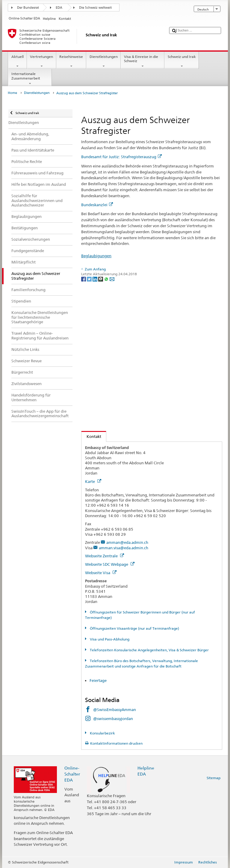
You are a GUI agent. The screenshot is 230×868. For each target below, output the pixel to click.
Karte (93, 481)
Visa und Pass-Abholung (109, 639)
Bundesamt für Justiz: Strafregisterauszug (121, 157)
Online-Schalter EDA (72, 774)
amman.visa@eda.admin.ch (124, 548)
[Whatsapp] (107, 279)
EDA (59, 8)
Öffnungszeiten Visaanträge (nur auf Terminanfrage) (134, 628)
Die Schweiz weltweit (95, 8)
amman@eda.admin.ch (127, 542)
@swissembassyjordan (113, 719)
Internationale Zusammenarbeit (30, 79)
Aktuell (17, 62)
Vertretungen (42, 62)
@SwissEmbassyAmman (115, 710)
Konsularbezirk (102, 733)
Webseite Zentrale (105, 556)
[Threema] (101, 279)
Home (12, 93)
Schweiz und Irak (182, 62)
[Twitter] (90, 279)
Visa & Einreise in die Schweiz (143, 62)
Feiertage (98, 680)
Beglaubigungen (96, 256)
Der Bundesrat (28, 8)
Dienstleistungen (103, 62)
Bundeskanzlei (97, 205)
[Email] (112, 279)
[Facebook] (84, 279)
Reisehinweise (71, 62)
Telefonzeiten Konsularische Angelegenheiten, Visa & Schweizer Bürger (149, 650)
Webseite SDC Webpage (110, 564)
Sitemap (214, 778)
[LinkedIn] (95, 279)
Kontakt (91, 436)
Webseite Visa (101, 573)
